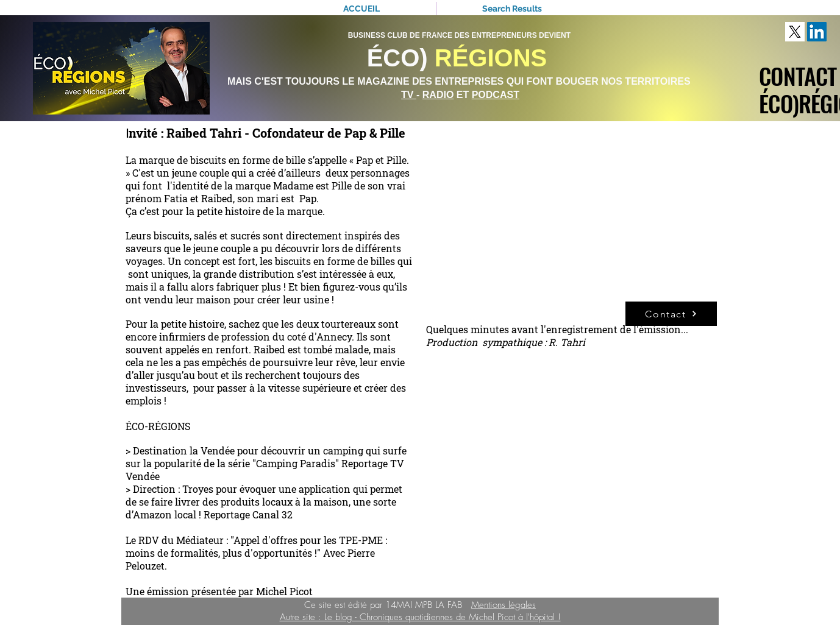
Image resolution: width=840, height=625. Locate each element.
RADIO (438, 95)
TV (409, 95)
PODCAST (496, 95)
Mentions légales (504, 605)
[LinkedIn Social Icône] (817, 32)
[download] (795, 32)
